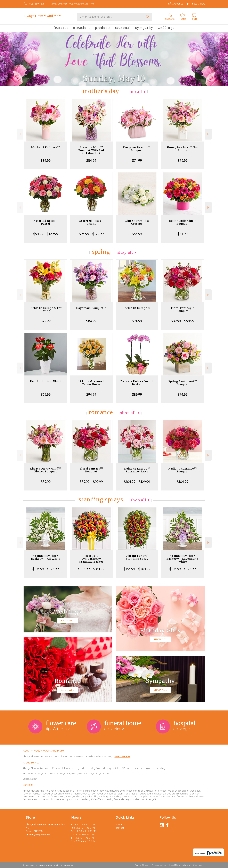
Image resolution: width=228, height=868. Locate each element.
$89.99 (137, 394)
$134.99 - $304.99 (137, 569)
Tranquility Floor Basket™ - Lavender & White (183, 559)
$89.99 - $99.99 (183, 321)
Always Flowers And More (42, 16)
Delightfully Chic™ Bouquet (183, 222)
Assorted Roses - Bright (91, 222)
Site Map (198, 865)
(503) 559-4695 (36, 4)
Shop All (134, 92)
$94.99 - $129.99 (46, 234)
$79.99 (183, 160)
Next (208, 134)
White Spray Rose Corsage (137, 222)
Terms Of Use (142, 865)
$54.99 (137, 234)
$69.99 (46, 394)
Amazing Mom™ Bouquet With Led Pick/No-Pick (91, 150)
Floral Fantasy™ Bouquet (183, 309)
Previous (20, 134)
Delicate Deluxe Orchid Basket (137, 383)
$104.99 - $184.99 (91, 569)
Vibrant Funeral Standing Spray (137, 557)
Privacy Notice (159, 865)
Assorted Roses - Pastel (46, 222)
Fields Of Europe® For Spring (46, 309)
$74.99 (137, 160)
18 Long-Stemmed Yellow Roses (91, 383)
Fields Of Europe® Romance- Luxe (137, 470)
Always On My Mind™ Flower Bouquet (46, 470)
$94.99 (91, 394)
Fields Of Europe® (137, 308)
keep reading (122, 756)
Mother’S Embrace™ (46, 147)
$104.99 (183, 482)
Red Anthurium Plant (46, 381)
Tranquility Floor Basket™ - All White (46, 557)
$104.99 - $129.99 (137, 482)
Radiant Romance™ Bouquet (183, 470)
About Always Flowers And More (43, 751)
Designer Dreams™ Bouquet (137, 149)
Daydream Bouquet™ (91, 308)
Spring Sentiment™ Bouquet (183, 383)
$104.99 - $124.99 (46, 569)
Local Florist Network (180, 865)
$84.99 (46, 160)
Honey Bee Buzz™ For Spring (183, 149)
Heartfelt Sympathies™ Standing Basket (91, 559)
